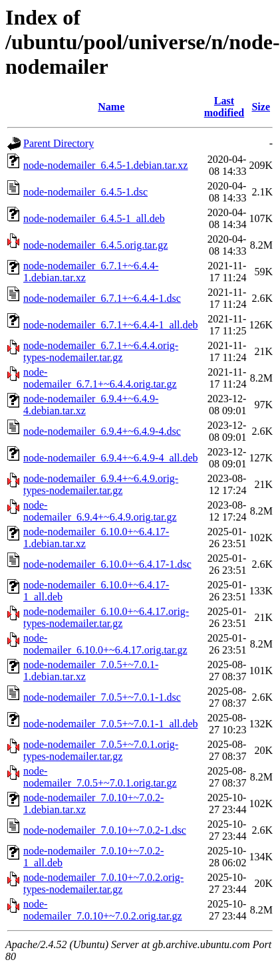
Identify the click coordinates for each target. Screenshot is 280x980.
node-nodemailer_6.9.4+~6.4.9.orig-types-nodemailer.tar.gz (101, 484)
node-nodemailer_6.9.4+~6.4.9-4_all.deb (111, 458)
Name (111, 107)
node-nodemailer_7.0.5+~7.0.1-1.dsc (102, 697)
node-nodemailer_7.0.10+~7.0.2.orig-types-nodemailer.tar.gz (103, 883)
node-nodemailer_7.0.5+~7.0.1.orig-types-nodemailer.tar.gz (101, 750)
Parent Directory (59, 143)
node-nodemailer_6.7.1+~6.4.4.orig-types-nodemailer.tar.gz (101, 351)
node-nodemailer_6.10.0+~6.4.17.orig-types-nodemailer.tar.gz (106, 617)
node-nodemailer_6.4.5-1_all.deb (94, 218)
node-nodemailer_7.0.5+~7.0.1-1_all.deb (111, 724)
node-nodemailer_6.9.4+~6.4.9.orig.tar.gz (100, 511)
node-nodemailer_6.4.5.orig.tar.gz (95, 245)
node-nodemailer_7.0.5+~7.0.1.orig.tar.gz (100, 777)
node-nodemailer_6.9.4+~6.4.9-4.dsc (102, 431)
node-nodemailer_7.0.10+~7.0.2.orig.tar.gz (103, 910)
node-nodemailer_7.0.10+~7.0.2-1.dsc (105, 830)
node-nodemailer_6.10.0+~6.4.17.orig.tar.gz (105, 644)
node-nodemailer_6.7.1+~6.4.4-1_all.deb (111, 325)
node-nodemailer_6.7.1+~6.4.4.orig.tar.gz (100, 378)
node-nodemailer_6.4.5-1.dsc (85, 192)
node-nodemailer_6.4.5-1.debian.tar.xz (105, 165)
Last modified (224, 107)
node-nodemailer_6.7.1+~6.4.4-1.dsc (102, 298)
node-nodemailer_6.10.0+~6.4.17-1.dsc (107, 564)
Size (261, 107)
